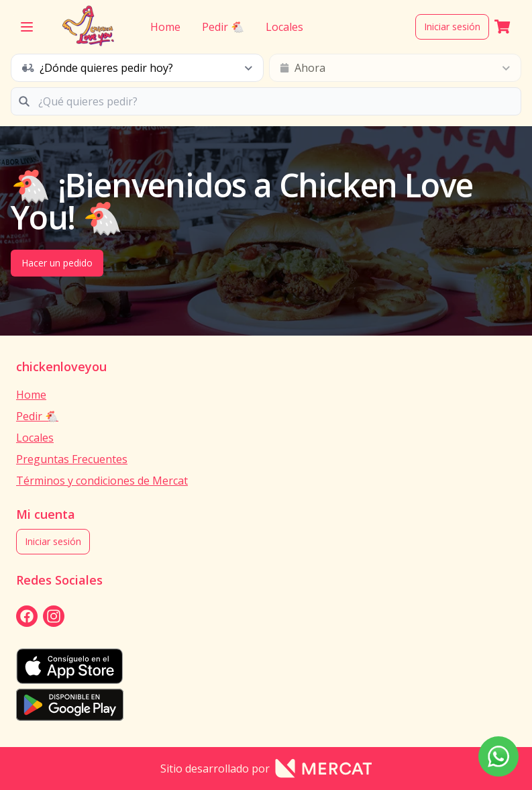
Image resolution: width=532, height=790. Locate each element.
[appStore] (266, 666)
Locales (284, 27)
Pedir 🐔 (223, 27)
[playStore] (266, 705)
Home (165, 27)
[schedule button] (137, 68)
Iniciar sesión (452, 27)
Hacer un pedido (57, 263)
